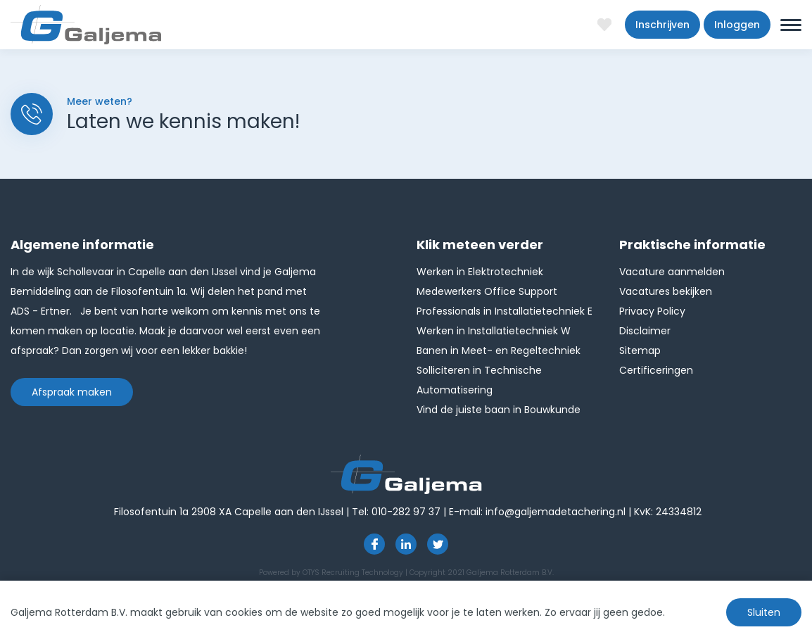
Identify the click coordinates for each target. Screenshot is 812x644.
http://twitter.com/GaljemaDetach (438, 544)
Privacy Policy (652, 311)
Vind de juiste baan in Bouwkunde (499, 410)
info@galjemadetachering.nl (556, 512)
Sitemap (640, 351)
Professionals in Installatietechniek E (505, 311)
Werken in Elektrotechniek (480, 272)
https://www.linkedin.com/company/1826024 (406, 544)
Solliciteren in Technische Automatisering (479, 380)
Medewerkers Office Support (487, 291)
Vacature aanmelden (672, 272)
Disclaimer (645, 331)
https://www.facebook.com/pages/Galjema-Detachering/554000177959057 (374, 544)
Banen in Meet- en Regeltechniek (499, 351)
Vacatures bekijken (666, 291)
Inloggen (737, 25)
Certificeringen (656, 370)
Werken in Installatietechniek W (494, 331)
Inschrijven (662, 25)
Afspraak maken (72, 392)
